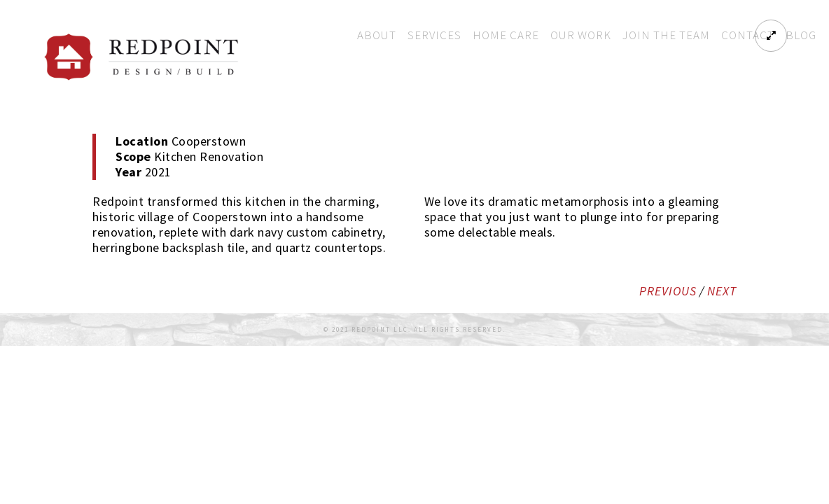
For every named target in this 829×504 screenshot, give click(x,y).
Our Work (581, 35)
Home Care (506, 35)
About (377, 35)
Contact (748, 35)
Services (434, 35)
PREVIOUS (668, 291)
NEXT (722, 291)
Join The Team (666, 35)
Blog (801, 35)
